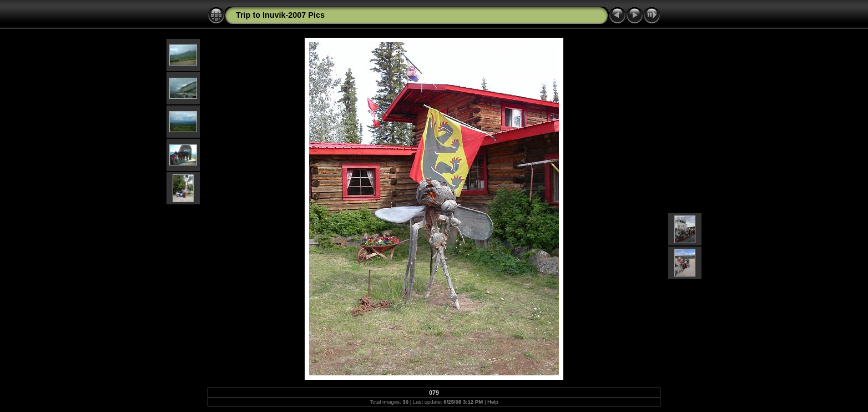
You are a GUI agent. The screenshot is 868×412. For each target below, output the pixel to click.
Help (493, 402)
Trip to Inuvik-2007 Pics (280, 15)
